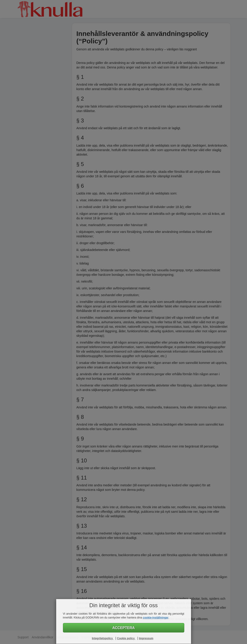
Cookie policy (126, 638)
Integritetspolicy (103, 638)
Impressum (146, 638)
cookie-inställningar (156, 618)
